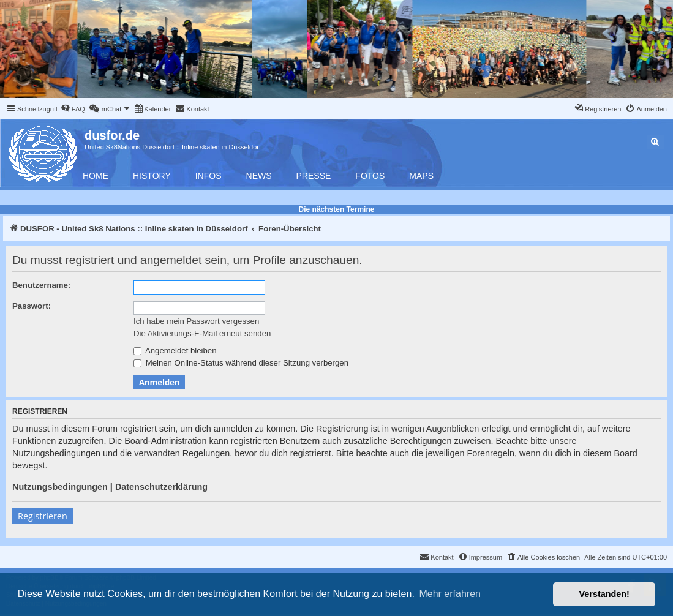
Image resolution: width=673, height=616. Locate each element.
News (259, 176)
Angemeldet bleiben (175, 351)
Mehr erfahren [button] (450, 594)
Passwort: (32, 306)
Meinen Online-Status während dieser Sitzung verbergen (241, 363)
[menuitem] (73, 109)
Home (96, 176)
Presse (314, 176)
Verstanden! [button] (604, 594)
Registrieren (43, 516)
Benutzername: (41, 285)
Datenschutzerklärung (161, 487)
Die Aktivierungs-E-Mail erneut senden (202, 333)
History (152, 176)
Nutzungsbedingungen (60, 487)
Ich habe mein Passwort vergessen (196, 321)
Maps (421, 176)
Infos (209, 176)
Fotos (370, 176)
